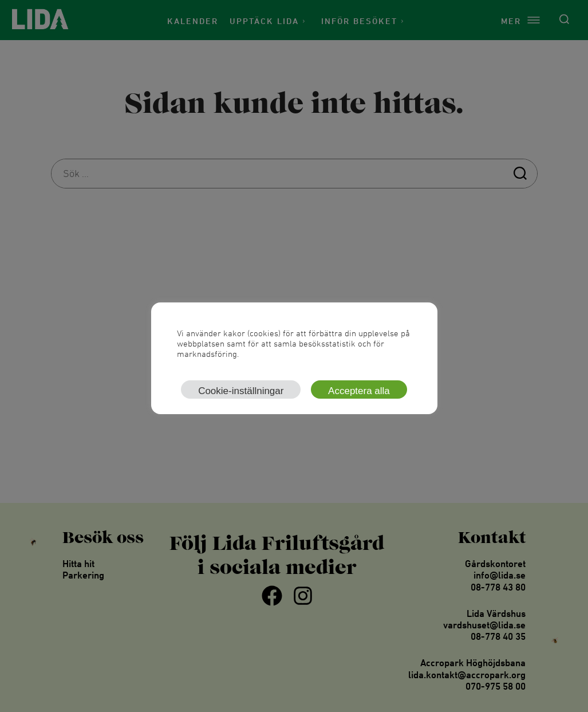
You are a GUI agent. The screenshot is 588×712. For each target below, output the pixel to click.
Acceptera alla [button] (359, 391)
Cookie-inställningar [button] (241, 391)
